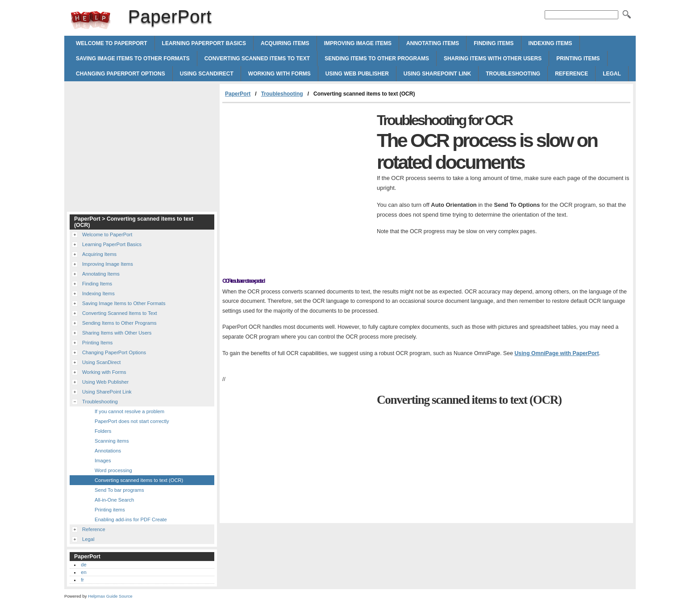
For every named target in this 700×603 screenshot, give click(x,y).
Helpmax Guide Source (110, 596)
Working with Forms (279, 74)
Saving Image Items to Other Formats (133, 59)
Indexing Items (550, 43)
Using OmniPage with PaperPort (556, 353)
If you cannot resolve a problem (129, 411)
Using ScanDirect (207, 74)
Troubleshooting (513, 74)
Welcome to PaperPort (112, 43)
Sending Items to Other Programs (377, 59)
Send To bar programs (119, 490)
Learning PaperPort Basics (204, 43)
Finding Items (494, 43)
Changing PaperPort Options (121, 74)
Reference (571, 74)
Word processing (113, 470)
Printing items (110, 510)
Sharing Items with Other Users (493, 59)
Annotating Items (433, 43)
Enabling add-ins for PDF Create (131, 519)
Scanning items (112, 441)
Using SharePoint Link (437, 74)
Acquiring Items (285, 43)
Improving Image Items (358, 43)
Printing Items (578, 59)
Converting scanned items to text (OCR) (139, 480)
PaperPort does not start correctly (132, 421)
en (83, 572)
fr (82, 580)
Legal (612, 74)
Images (103, 461)
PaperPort (91, 20)
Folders (103, 431)
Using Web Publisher (357, 74)
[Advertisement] (297, 170)
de (83, 565)
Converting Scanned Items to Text (257, 59)
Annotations (108, 451)
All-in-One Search (114, 500)
